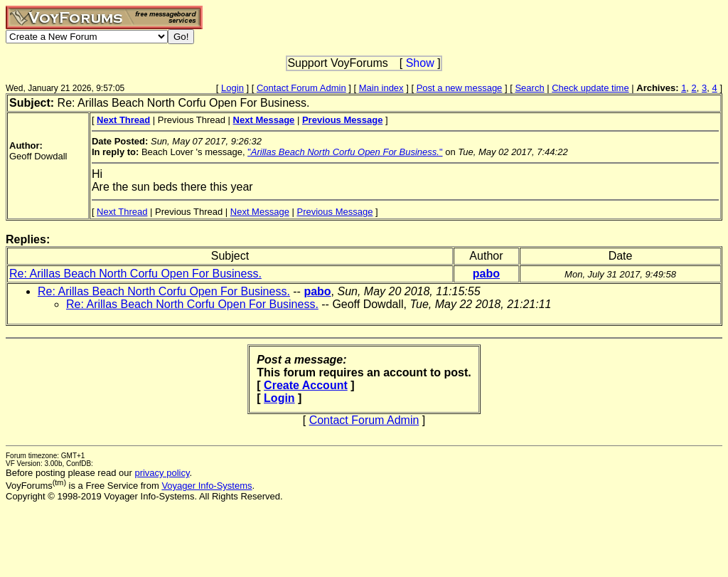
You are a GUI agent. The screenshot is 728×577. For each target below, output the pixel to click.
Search (529, 88)
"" (345, 152)
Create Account (306, 385)
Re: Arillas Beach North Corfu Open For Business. (135, 274)
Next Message (260, 212)
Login (232, 88)
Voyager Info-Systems (207, 486)
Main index (381, 88)
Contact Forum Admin (301, 88)
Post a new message (460, 88)
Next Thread (122, 212)
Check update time (590, 88)
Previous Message (334, 212)
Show (420, 63)
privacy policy (162, 473)
